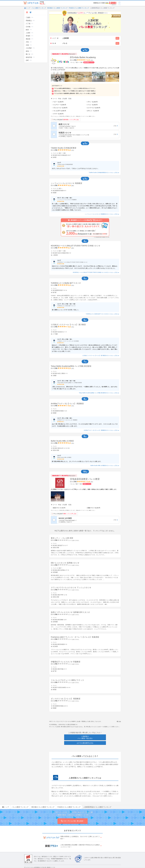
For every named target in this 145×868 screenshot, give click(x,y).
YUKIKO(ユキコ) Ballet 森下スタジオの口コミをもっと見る (102, 314)
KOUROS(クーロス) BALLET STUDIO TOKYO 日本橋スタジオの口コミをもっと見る (96, 272)
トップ (27, 8)
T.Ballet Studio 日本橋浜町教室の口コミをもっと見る (104, 172)
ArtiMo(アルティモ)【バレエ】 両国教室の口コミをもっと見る (101, 430)
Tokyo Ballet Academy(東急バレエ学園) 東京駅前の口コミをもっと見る (99, 393)
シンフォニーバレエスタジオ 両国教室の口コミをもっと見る (102, 214)
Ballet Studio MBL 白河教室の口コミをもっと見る (105, 465)
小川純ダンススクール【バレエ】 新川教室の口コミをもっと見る (101, 355)
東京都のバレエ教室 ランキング (57, 8)
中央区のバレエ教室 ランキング (79, 8)
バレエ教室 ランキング (39, 8)
